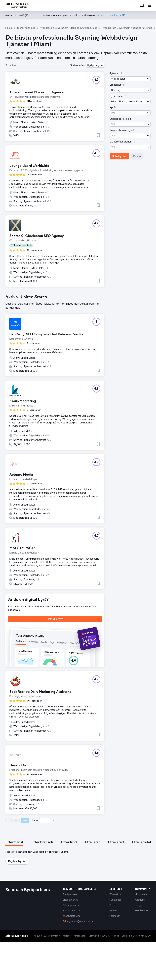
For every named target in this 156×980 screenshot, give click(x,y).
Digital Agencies (26, 28)
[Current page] (45, 821)
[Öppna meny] (149, 5)
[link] (142, 5)
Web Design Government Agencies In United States (69, 28)
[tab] (14, 842)
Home (9, 28)
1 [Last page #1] (55, 820)
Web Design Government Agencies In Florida (127, 28)
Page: (35, 820)
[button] (95, 65)
